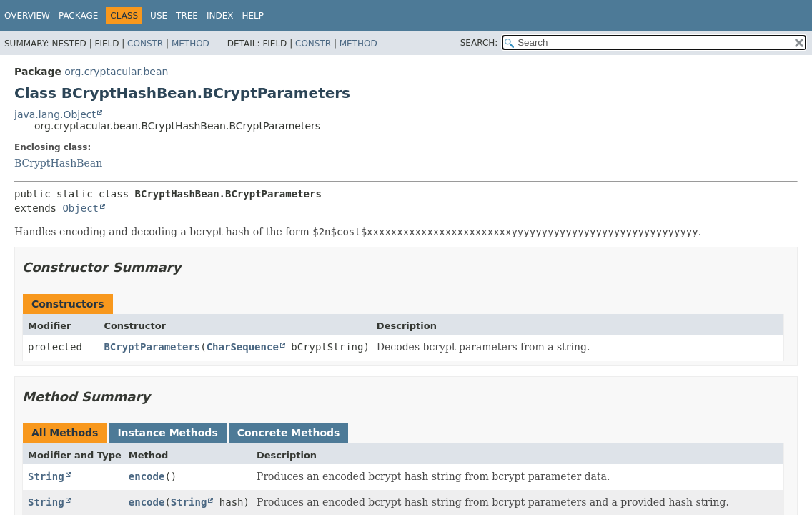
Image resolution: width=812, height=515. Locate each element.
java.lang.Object (55, 114)
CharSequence (243, 347)
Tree (187, 16)
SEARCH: (479, 43)
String (46, 476)
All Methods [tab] (65, 433)
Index (220, 16)
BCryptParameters (152, 347)
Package (78, 16)
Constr (145, 44)
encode (147, 476)
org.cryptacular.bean (116, 72)
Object (80, 208)
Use (159, 16)
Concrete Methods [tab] (289, 433)
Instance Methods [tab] (167, 433)
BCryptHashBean (58, 163)
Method (190, 44)
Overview (27, 16)
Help (253, 16)
